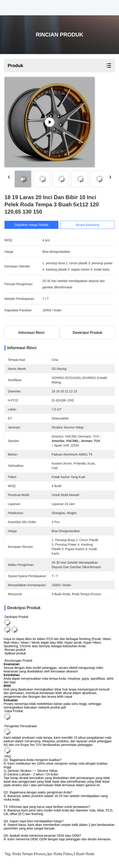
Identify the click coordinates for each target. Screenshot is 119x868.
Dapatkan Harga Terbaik (31, 225)
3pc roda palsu (59, 854)
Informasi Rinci (32, 333)
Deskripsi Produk (88, 333)
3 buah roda (84, 854)
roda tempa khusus (29, 854)
